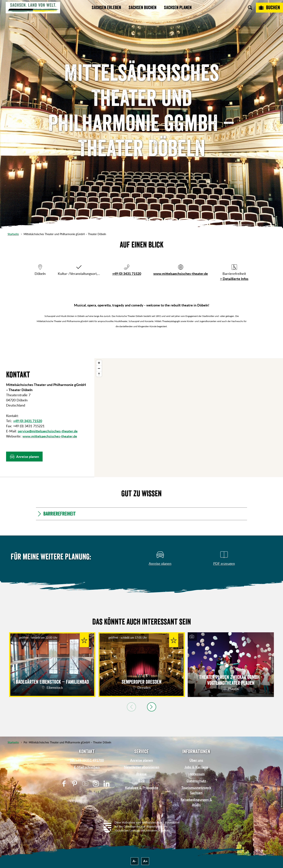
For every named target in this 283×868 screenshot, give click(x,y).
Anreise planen (141, 760)
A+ (145, 861)
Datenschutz (196, 781)
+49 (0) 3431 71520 (127, 274)
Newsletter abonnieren (142, 767)
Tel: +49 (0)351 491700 (87, 760)
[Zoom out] (99, 368)
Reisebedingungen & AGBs (196, 802)
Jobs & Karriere (196, 767)
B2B (141, 781)
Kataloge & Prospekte (142, 788)
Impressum (196, 774)
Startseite (13, 234)
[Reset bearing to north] (99, 374)
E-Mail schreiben (87, 767)
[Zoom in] (99, 363)
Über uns (196, 760)
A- (134, 861)
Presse (141, 774)
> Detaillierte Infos (234, 279)
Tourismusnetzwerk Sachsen (196, 790)
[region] (189, 418)
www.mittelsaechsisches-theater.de (181, 274)
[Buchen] (269, 8)
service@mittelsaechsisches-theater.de (48, 431)
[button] (24, 457)
